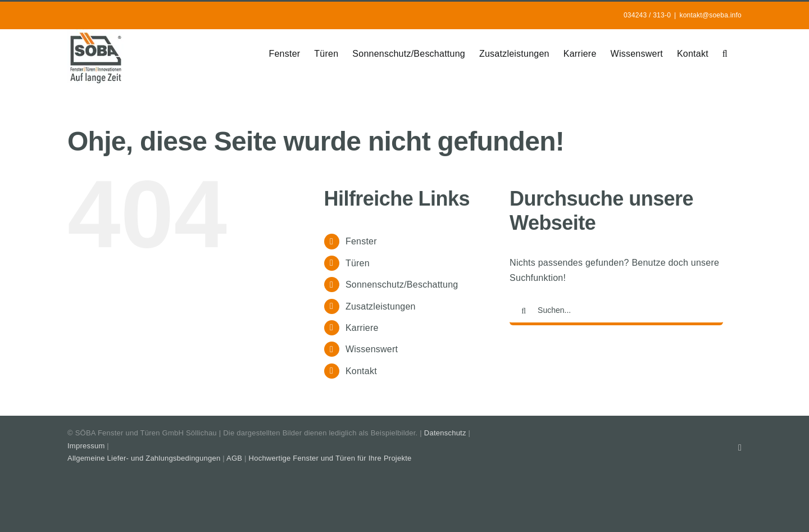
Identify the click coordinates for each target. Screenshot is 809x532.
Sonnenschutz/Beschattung (402, 285)
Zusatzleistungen (381, 306)
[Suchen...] (616, 311)
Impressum (86, 446)
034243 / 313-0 (647, 15)
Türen (358, 263)
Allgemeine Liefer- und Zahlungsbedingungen (144, 458)
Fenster (361, 241)
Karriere (362, 328)
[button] (725, 53)
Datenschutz (445, 433)
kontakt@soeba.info (710, 15)
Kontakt (361, 371)
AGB (234, 458)
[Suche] (524, 311)
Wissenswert (372, 349)
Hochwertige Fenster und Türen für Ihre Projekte (330, 458)
